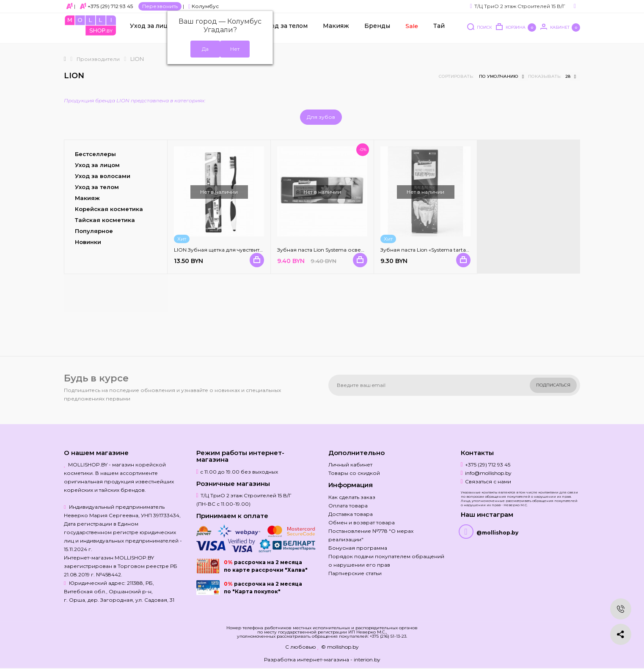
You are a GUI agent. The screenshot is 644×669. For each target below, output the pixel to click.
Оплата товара (348, 506)
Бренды (377, 30)
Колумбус (204, 6)
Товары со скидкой (354, 473)
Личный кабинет (350, 465)
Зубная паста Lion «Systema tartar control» (435, 250)
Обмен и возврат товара (362, 522)
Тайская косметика (105, 220)
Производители (98, 59)
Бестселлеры (95, 154)
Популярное (94, 231)
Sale (411, 30)
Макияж (336, 30)
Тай (439, 30)
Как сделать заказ (352, 497)
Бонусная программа (358, 548)
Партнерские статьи (355, 573)
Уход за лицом (153, 30)
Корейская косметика (109, 209)
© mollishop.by (340, 647)
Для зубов (321, 117)
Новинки (88, 242)
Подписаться (553, 385)
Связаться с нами (488, 481)
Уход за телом (285, 30)
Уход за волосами (103, 176)
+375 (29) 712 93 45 (110, 6)
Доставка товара (351, 514)
